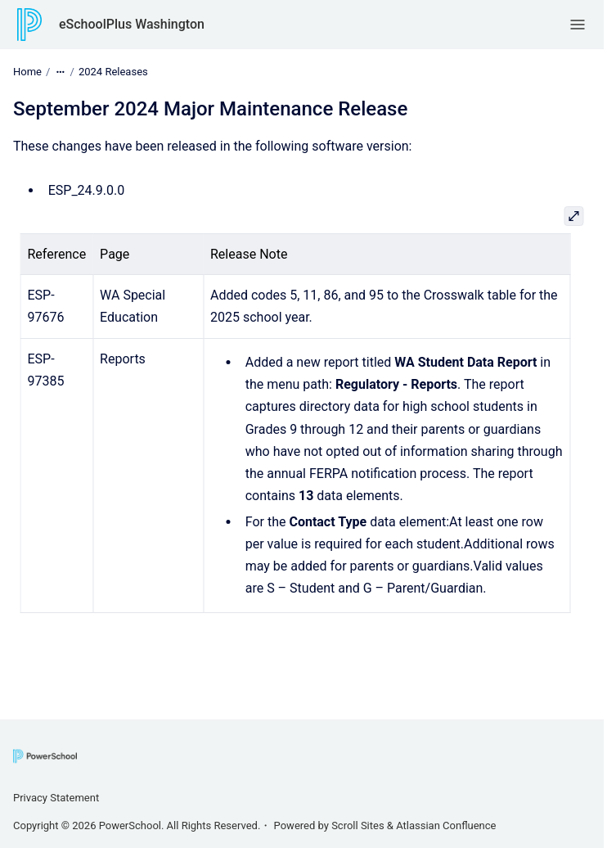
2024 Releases (113, 72)
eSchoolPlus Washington (132, 24)
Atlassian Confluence (446, 825)
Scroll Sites (358, 825)
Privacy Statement (56, 798)
